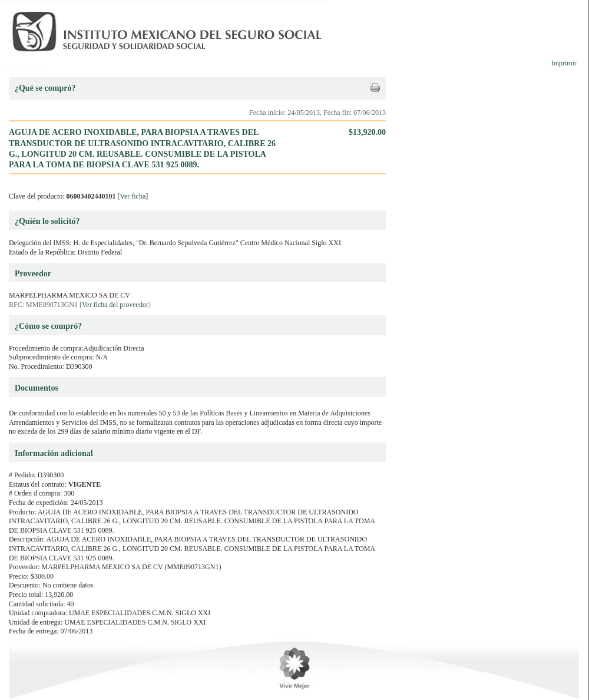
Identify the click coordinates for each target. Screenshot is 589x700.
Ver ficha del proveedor (115, 305)
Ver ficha (133, 196)
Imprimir (564, 63)
